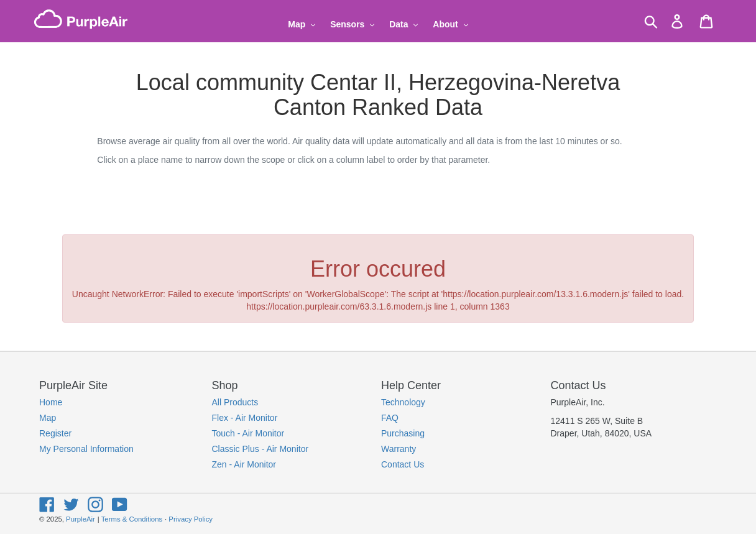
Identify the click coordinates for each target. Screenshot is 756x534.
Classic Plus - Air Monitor (260, 449)
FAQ (390, 418)
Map (48, 418)
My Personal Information (86, 449)
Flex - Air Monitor (245, 418)
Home (51, 402)
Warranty (399, 449)
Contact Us (403, 464)
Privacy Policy (191, 519)
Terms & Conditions (132, 519)
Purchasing (403, 433)
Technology (403, 402)
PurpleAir (81, 519)
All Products (235, 402)
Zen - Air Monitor (244, 464)
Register (55, 433)
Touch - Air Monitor (248, 433)
